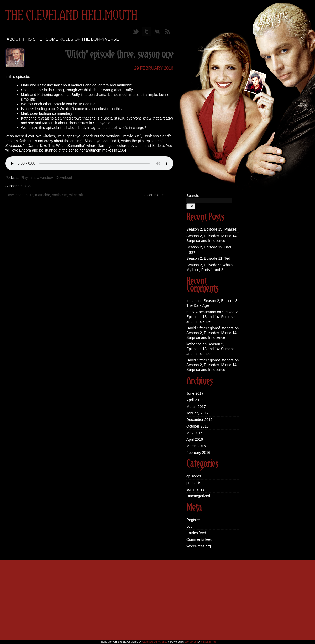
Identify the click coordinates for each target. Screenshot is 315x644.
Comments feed (199, 539)
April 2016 (195, 439)
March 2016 (196, 446)
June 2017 (195, 393)
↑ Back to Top (209, 642)
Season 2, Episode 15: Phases (211, 229)
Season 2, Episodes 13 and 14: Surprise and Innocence (212, 317)
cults (29, 195)
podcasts (194, 483)
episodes (194, 476)
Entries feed (196, 533)
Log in (191, 526)
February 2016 (198, 453)
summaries (195, 489)
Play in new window (36, 178)
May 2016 (194, 433)
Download (64, 178)
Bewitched (15, 195)
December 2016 (199, 420)
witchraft (76, 195)
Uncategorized (198, 496)
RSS (27, 186)
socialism (60, 195)
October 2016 (198, 426)
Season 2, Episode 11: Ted (208, 258)
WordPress (191, 642)
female (192, 301)
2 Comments (154, 195)
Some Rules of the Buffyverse (82, 39)
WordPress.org (199, 546)
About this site (24, 39)
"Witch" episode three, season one (119, 55)
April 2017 (195, 400)
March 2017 (196, 407)
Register (193, 520)
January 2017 (198, 413)
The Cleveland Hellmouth (71, 16)
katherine (194, 344)
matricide (43, 195)
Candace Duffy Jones (155, 642)
